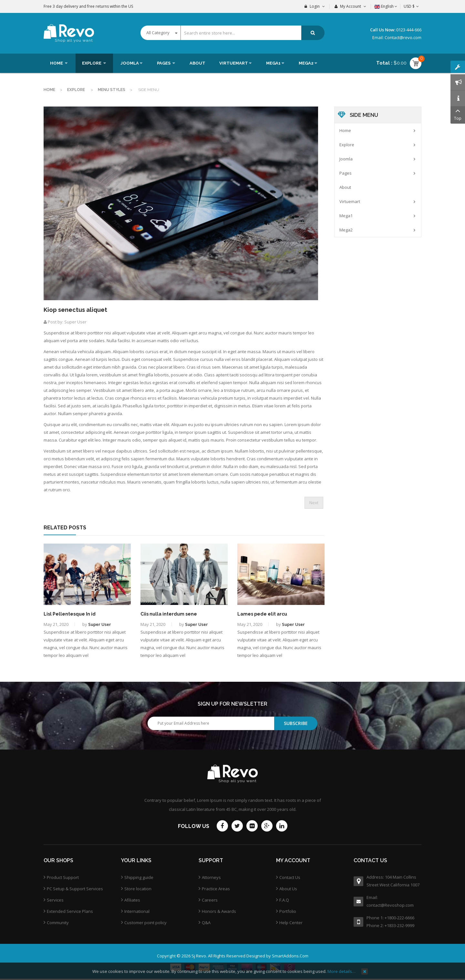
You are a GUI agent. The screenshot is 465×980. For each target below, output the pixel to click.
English (386, 6)
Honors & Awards (219, 911)
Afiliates (132, 900)
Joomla (346, 159)
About (345, 187)
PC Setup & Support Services (75, 889)
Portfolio (288, 911)
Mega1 (346, 216)
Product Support (63, 877)
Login (315, 6)
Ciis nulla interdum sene (169, 614)
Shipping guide (139, 877)
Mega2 (346, 230)
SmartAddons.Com (290, 956)
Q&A (206, 923)
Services (55, 900)
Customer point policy (145, 923)
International (137, 911)
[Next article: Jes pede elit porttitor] (314, 503)
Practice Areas (216, 889)
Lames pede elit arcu (262, 614)
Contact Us (290, 877)
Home (49, 90)
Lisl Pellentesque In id (70, 614)
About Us (288, 889)
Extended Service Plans (70, 911)
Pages (346, 173)
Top (458, 114)
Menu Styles (112, 90)
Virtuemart (350, 201)
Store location (138, 889)
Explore (77, 90)
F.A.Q (284, 900)
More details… (341, 971)
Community (58, 923)
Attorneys (211, 877)
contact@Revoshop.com (390, 905)
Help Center (291, 923)
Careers (210, 900)
